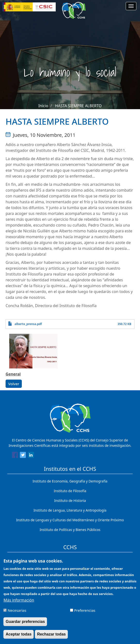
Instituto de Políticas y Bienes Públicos (70, 530)
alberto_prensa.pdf (28, 324)
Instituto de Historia (70, 501)
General (13, 374)
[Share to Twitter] (23, 456)
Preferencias (85, 614)
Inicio (43, 106)
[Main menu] (131, 6)
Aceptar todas (19, 638)
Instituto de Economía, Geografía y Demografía (70, 481)
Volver (14, 384)
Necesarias (17, 614)
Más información (19, 604)
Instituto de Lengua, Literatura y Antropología (70, 510)
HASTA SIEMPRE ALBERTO (78, 106)
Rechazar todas (51, 638)
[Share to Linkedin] (31, 456)
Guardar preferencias (25, 625)
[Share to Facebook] (15, 456)
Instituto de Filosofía (70, 491)
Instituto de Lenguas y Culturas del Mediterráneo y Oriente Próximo (70, 520)
